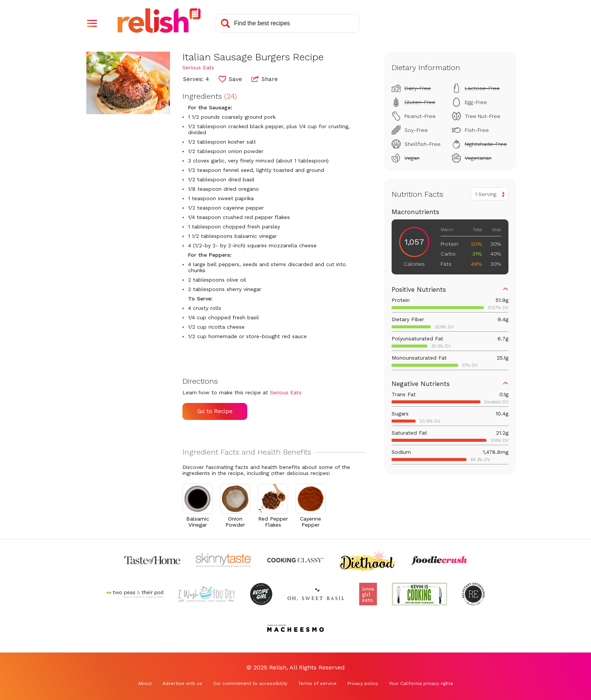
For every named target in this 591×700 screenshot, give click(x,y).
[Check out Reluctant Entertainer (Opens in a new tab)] (473, 594)
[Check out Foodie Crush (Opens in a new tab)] (439, 560)
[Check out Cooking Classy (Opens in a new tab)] (295, 560)
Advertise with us (182, 683)
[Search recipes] (288, 23)
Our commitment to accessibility (250, 683)
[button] (92, 23)
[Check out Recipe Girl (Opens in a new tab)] (261, 594)
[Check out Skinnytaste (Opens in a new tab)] (224, 560)
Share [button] (265, 79)
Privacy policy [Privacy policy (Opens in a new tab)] (363, 683)
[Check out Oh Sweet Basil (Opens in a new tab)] (316, 594)
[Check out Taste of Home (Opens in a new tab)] (152, 560)
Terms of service (317, 683)
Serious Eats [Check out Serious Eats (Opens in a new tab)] (198, 67)
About (145, 683)
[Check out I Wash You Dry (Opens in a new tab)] (207, 594)
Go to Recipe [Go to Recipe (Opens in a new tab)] (215, 411)
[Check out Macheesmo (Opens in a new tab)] (295, 628)
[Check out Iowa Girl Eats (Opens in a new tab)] (368, 594)
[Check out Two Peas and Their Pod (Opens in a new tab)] (135, 594)
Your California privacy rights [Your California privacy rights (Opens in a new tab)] (421, 683)
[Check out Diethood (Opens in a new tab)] (367, 560)
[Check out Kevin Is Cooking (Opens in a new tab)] (420, 594)
